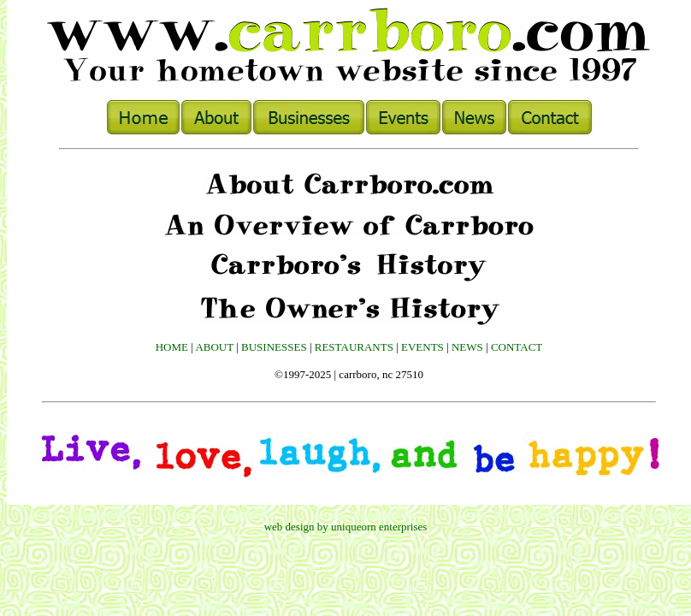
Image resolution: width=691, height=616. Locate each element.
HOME (172, 347)
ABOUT (214, 347)
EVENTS (422, 347)
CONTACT (517, 347)
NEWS (467, 347)
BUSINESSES (274, 347)
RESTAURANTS (354, 347)
